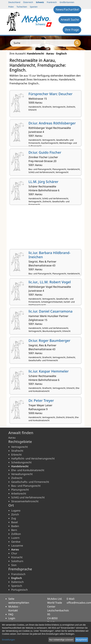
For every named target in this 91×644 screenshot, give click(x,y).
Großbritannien (67, 2)
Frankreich (52, 2)
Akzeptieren (81, 640)
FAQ (11, 614)
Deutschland (14, 2)
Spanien (34, 7)
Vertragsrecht (20, 447)
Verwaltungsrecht (22, 474)
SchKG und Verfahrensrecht (28, 497)
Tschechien (22, 7)
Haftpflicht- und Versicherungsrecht (33, 458)
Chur (14, 553)
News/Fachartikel (67, 9)
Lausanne (17, 546)
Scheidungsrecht (21, 462)
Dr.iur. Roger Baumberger (49, 340)
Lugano (16, 511)
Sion (14, 565)
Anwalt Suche (70, 20)
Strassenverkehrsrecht (25, 501)
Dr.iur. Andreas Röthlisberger (52, 123)
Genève (16, 542)
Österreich (28, 2)
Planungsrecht (20, 490)
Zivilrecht (17, 478)
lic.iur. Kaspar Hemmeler (49, 371)
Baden (15, 526)
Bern (14, 530)
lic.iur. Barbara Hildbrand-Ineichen (49, 255)
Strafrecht (17, 451)
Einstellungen (8, 640)
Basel (14, 522)
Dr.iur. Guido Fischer (45, 152)
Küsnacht (17, 557)
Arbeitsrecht (19, 493)
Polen (11, 7)
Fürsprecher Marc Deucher (50, 94)
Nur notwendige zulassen (61, 640)
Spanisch (17, 586)
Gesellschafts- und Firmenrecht (30, 482)
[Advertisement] (45, 228)
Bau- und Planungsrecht (26, 486)
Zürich (15, 514)
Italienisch (17, 582)
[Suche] (77, 43)
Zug (14, 518)
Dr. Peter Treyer (41, 400)
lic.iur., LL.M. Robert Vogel (50, 282)
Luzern (15, 538)
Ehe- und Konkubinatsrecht (28, 470)
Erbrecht (16, 455)
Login (12, 618)
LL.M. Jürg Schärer (43, 182)
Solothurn (17, 561)
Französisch (18, 574)
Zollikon (16, 534)
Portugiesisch (19, 590)
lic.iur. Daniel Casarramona (50, 311)
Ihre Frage (72, 30)
